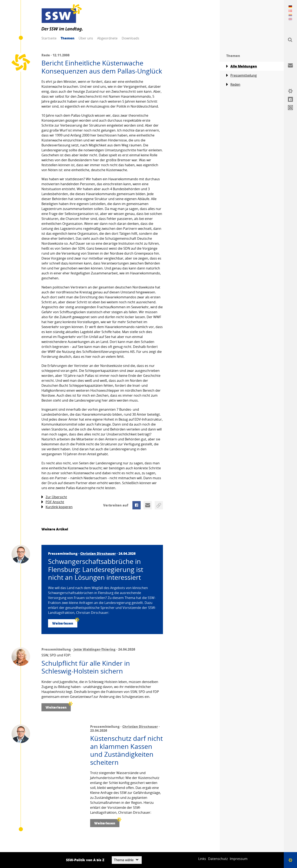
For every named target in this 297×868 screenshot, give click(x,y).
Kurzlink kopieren (57, 507)
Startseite (49, 38)
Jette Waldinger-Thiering (95, 649)
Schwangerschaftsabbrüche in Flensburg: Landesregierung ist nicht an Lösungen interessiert (96, 569)
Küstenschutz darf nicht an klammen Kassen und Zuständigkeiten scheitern (126, 750)
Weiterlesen (65, 622)
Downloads (130, 38)
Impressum (239, 859)
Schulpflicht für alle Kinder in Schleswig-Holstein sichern (86, 667)
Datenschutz (218, 859)
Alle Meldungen (242, 66)
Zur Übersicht (54, 497)
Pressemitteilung (242, 75)
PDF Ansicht (53, 502)
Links (202, 859)
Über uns (86, 38)
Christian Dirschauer (98, 553)
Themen (68, 38)
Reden (233, 85)
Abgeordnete (107, 38)
